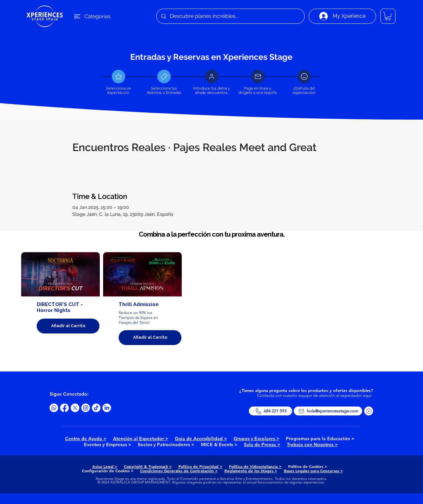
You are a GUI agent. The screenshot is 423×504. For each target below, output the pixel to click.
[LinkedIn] (107, 408)
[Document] (118, 77)
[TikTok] (96, 408)
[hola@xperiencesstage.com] (328, 411)
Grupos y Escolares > (256, 439)
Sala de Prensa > (262, 445)
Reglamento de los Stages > (251, 471)
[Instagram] (86, 408)
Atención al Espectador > (141, 439)
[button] (388, 16)
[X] (75, 408)
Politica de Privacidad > (200, 466)
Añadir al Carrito (68, 326)
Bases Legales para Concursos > (313, 471)
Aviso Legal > (105, 466)
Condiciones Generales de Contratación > (179, 471)
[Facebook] (64, 408)
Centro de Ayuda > (86, 439)
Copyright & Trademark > (148, 466)
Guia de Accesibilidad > (201, 439)
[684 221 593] (270, 411)
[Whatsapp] (54, 408)
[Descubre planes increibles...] (230, 16)
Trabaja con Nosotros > (312, 445)
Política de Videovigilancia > (255, 466)
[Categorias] (90, 16)
